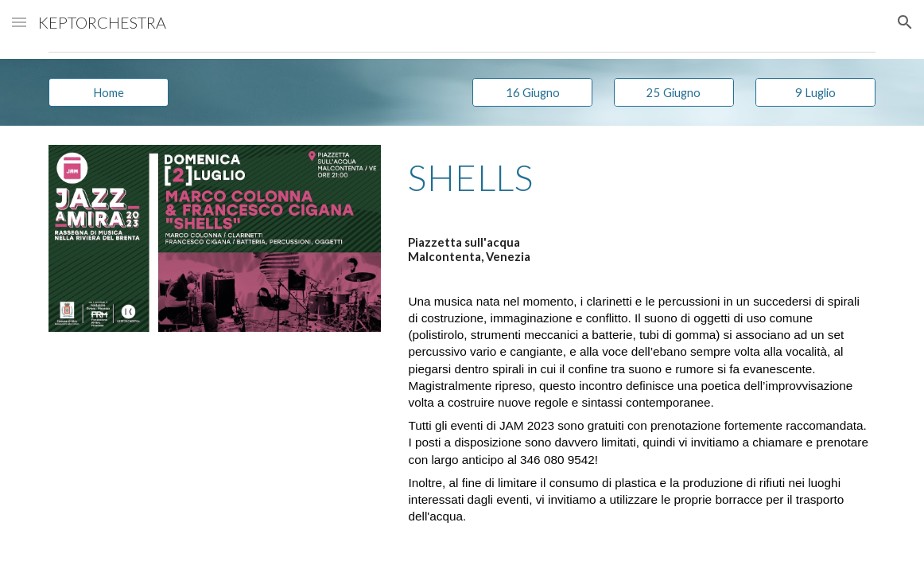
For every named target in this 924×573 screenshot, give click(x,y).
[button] (19, 22)
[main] (638, 185)
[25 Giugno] (674, 92)
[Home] (109, 92)
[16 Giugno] (532, 92)
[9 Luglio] (815, 92)
